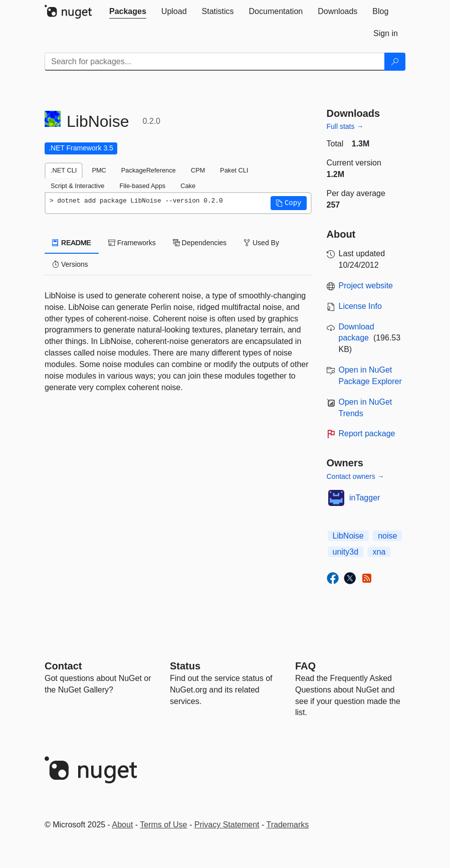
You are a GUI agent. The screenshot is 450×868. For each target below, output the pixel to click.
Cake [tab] (188, 186)
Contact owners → (356, 476)
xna (379, 552)
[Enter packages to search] (215, 62)
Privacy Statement (227, 825)
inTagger (365, 498)
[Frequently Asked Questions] (305, 666)
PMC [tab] (99, 170)
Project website (366, 286)
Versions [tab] (70, 264)
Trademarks (288, 825)
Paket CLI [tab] (234, 170)
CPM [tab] (198, 170)
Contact (63, 666)
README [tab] (72, 243)
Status (185, 666)
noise (387, 536)
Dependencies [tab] (200, 243)
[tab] (128, 12)
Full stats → (345, 126)
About (123, 825)
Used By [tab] (261, 243)
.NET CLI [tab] (64, 170)
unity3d (346, 552)
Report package (367, 433)
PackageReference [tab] (149, 170)
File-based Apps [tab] (142, 186)
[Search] (395, 62)
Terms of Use (163, 825)
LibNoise (348, 536)
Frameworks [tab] (132, 243)
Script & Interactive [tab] (77, 186)
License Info (360, 306)
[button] (289, 203)
